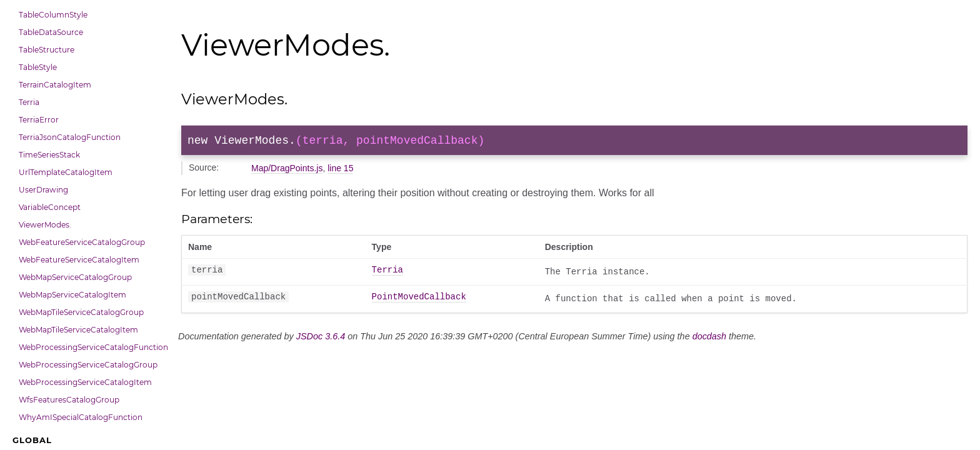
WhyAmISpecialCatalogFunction (81, 417)
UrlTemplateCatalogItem (66, 172)
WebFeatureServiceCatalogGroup (82, 242)
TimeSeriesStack (49, 155)
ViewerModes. (45, 225)
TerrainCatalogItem (55, 85)
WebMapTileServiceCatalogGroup (81, 312)
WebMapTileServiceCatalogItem (78, 330)
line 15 (340, 171)
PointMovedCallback (419, 300)
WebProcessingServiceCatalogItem (85, 382)
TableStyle (38, 67)
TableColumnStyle (53, 15)
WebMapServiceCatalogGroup (75, 277)
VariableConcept (50, 207)
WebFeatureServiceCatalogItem (79, 260)
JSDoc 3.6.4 (321, 339)
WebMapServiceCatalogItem (72, 295)
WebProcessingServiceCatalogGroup (88, 365)
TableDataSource (51, 32)
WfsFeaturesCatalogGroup (69, 400)
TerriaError (39, 120)
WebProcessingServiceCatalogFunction (91, 347)
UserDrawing (43, 190)
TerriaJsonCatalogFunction (70, 137)
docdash (709, 339)
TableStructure (47, 50)
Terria (29, 102)
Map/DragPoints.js (287, 171)
